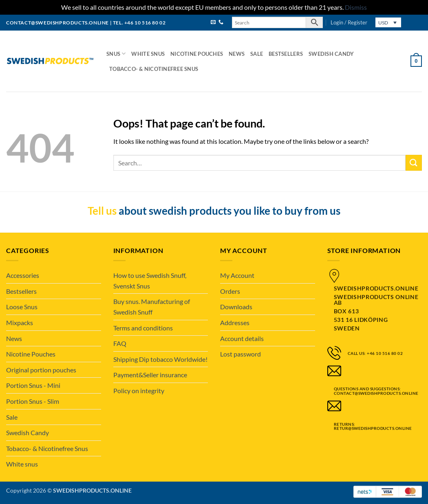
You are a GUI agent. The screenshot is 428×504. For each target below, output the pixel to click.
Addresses (235, 322)
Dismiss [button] (356, 7)
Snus (116, 54)
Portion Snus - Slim (33, 401)
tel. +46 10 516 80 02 (139, 23)
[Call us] (221, 23)
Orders (230, 291)
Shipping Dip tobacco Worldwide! (160, 359)
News (237, 54)
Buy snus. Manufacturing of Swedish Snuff (152, 307)
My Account (237, 275)
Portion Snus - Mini (33, 385)
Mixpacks (20, 322)
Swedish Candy (331, 54)
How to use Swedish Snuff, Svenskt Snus (150, 281)
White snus (148, 54)
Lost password (240, 354)
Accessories (23, 275)
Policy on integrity (139, 391)
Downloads (236, 307)
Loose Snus (22, 307)
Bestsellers (286, 54)
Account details (242, 338)
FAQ (120, 343)
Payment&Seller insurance (150, 375)
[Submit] (414, 163)
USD (383, 23)
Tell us (102, 211)
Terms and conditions (143, 328)
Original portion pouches (41, 370)
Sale (257, 54)
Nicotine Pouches (197, 54)
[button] (349, 22)
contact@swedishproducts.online (57, 23)
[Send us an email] (213, 23)
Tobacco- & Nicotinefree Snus (154, 69)
